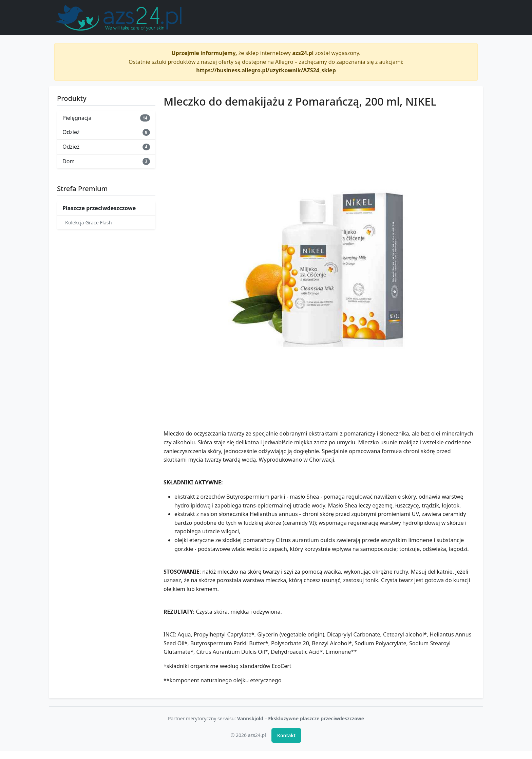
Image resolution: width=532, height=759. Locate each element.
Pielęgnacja (106, 118)
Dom (106, 161)
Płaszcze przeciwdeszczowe (99, 208)
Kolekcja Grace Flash (89, 223)
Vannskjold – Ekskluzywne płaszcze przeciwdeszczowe (301, 718)
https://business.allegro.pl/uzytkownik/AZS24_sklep (266, 70)
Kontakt (286, 735)
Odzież (106, 132)
